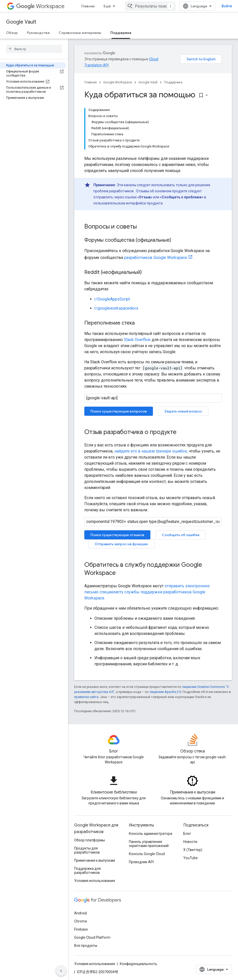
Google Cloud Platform (92, 937)
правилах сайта (86, 697)
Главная (88, 6)
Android (81, 913)
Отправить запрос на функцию (121, 544)
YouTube (191, 858)
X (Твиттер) (193, 850)
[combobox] (150, 6)
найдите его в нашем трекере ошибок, (151, 451)
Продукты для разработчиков (87, 850)
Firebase (81, 929)
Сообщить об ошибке (181, 535)
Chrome (81, 921)
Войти (227, 6)
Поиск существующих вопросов (119, 411)
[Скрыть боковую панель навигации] (61, 971)
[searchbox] (34, 49)
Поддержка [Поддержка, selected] (121, 33)
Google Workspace (118, 82)
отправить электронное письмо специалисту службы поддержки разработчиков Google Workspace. (147, 592)
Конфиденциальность (138, 964)
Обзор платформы (90, 840)
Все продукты (86, 946)
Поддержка (173, 82)
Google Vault (21, 22)
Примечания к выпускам (95, 860)
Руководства (38, 33)
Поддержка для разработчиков (87, 871)
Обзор (12, 33)
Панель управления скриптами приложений (149, 844)
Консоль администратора (151, 834)
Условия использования (95, 881)
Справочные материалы (80, 33)
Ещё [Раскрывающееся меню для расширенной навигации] (107, 6)
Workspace (40, 6)
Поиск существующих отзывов (117, 535)
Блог (187, 834)
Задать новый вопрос (183, 411)
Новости (190, 842)
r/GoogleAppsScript (112, 299)
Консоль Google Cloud (147, 854)
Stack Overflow (137, 340)
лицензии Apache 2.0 (165, 692)
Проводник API (141, 862)
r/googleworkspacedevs (116, 308)
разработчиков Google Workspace (156, 258)
